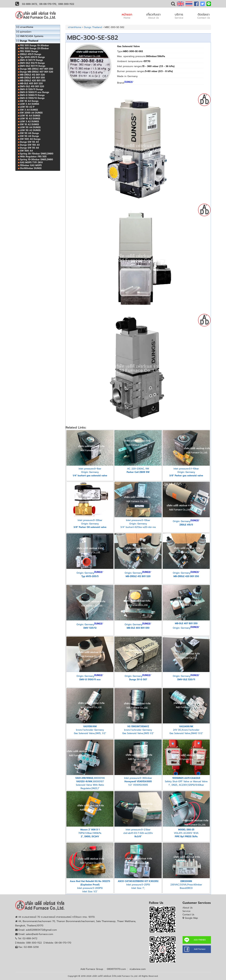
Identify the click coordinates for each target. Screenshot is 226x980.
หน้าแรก (127, 16)
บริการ (179, 16)
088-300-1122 (66, 4)
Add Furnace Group (92, 969)
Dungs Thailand (93, 27)
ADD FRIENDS (200, 940)
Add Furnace (200, 949)
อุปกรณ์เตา (26, 32)
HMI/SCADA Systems (32, 36)
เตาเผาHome (75, 27)
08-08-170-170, (48, 4)
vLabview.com (137, 969)
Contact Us (189, 915)
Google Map (191, 918)
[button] (173, 5)
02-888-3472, (30, 4)
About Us (188, 908)
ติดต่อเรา (204, 16)
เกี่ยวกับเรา (153, 16)
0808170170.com (116, 969)
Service (187, 911)
